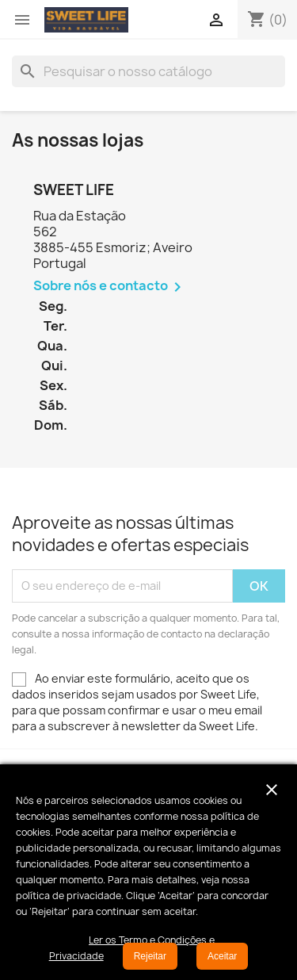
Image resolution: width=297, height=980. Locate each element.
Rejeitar (150, 956)
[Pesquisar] (148, 71)
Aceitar (222, 956)
